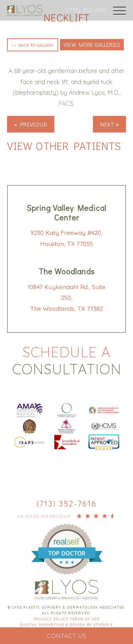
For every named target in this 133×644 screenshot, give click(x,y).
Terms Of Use (85, 619)
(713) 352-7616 (86, 10)
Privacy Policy (52, 619)
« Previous (31, 124)
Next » (109, 124)
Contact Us (66, 636)
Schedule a (66, 360)
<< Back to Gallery (33, 45)
